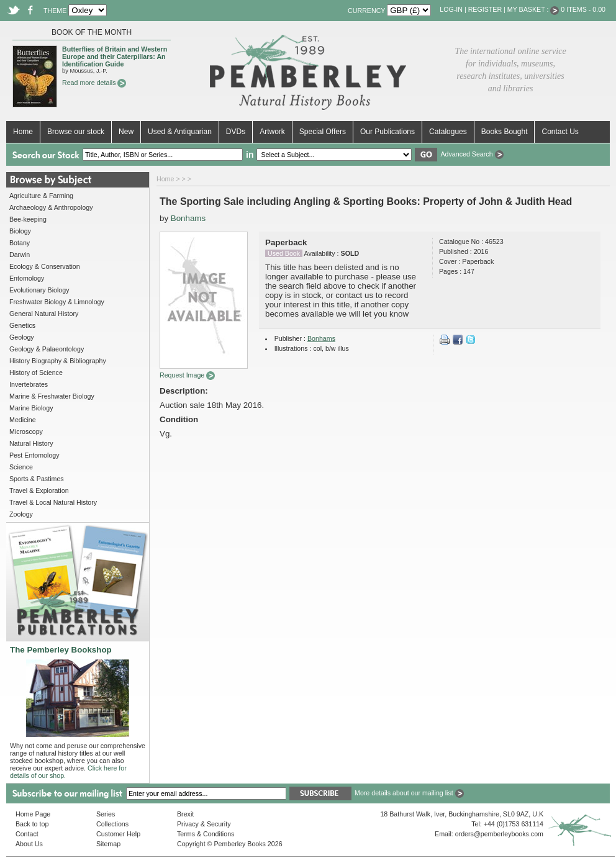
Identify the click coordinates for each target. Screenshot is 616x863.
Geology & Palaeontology (47, 349)
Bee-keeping (28, 219)
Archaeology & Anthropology (51, 207)
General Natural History (44, 314)
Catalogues (448, 132)
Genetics (22, 325)
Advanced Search (472, 154)
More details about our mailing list (409, 793)
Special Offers (323, 132)
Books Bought (505, 132)
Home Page (33, 814)
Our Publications (387, 132)
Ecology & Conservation (45, 266)
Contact (27, 834)
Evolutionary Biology (39, 290)
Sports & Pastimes (37, 479)
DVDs (236, 132)
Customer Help (118, 834)
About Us (29, 844)
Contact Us (560, 132)
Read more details (94, 83)
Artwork (272, 132)
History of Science (36, 373)
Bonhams (188, 218)
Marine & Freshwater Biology (52, 396)
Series (106, 814)
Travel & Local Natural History (53, 502)
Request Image (187, 375)
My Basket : (533, 9)
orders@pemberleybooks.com (499, 834)
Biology (20, 231)
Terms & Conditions (206, 834)
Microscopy (26, 431)
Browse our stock (76, 132)
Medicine (23, 420)
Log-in (451, 9)
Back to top (32, 824)
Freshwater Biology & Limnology (57, 302)
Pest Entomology (34, 455)
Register (485, 9)
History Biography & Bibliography (58, 361)
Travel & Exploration (39, 490)
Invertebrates (29, 384)
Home (23, 132)
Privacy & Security (204, 824)
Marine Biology (31, 408)
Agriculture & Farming (41, 196)
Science (21, 467)
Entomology (27, 278)
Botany (20, 243)
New (126, 132)
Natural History (31, 443)
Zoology (21, 514)
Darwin (20, 255)
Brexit (185, 814)
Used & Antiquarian (180, 132)
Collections (112, 824)
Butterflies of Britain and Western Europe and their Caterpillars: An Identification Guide (115, 56)
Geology (22, 337)
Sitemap (108, 844)
